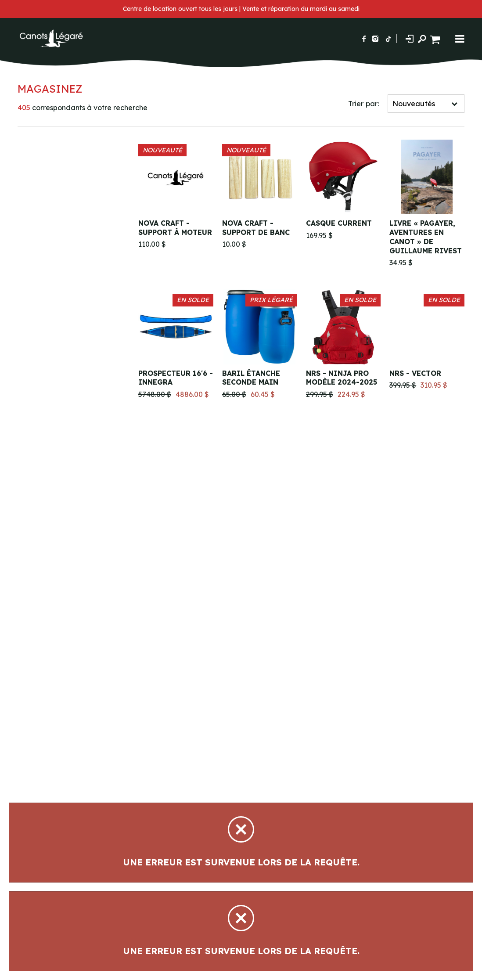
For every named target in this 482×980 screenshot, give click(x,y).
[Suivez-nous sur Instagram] (375, 39)
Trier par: (363, 104)
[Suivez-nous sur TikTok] (388, 39)
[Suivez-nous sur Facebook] (364, 39)
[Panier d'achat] (436, 38)
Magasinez (50, 89)
